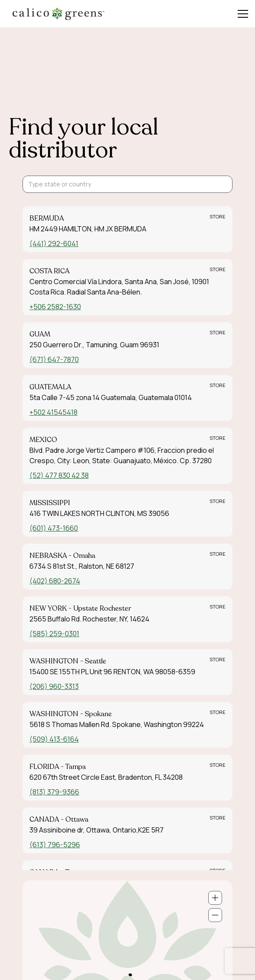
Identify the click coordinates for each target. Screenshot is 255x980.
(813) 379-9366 (54, 792)
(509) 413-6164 (54, 739)
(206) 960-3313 (54, 686)
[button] (241, 14)
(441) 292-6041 (54, 243)
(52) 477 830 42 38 (59, 475)
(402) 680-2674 (55, 581)
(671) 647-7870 (54, 359)
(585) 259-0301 (54, 634)
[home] (58, 14)
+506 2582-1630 (55, 307)
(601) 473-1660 (54, 528)
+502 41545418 (53, 412)
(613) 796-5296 (55, 845)
